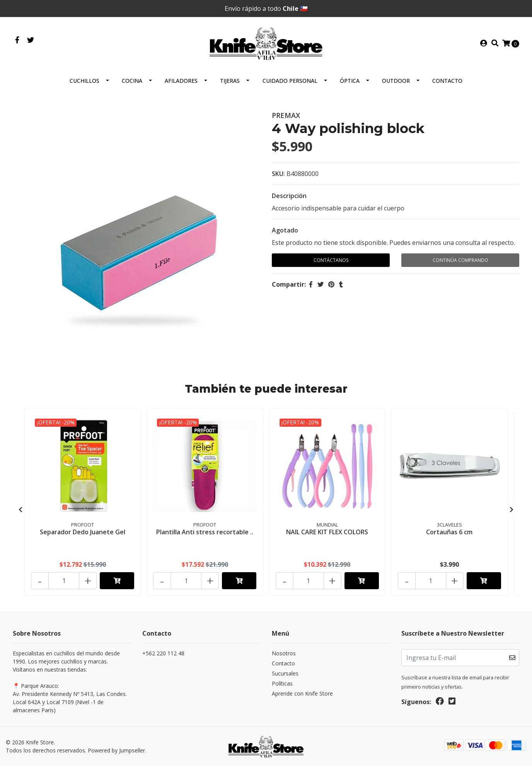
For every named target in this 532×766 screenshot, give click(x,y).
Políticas (282, 683)
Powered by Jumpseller (116, 750)
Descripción (289, 196)
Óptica (350, 81)
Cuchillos (84, 81)
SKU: (278, 174)
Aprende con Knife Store (302, 693)
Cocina (132, 81)
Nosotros (284, 653)
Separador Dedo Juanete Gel (83, 532)
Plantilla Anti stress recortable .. (205, 532)
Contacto (447, 81)
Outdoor (396, 81)
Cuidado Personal (290, 81)
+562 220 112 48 (163, 653)
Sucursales (285, 673)
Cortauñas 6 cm (449, 532)
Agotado (285, 230)
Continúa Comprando (460, 260)
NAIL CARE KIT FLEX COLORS (327, 532)
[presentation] (20, 510)
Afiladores (181, 81)
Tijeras (230, 81)
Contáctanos (331, 260)
